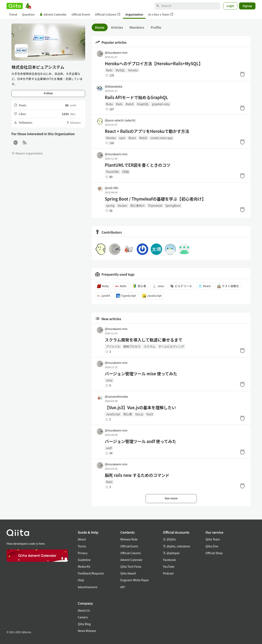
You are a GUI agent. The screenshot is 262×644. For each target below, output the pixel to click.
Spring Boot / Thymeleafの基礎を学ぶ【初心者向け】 (155, 199)
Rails (109, 70)
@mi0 (112, 188)
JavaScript (152, 296)
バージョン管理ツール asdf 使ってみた (141, 441)
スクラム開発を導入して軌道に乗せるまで (144, 340)
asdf (109, 448)
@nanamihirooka (116, 396)
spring (110, 206)
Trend (13, 14)
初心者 (139, 286)
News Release (87, 631)
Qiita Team (213, 539)
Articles (117, 27)
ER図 (126, 172)
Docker (122, 206)
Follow (48, 93)
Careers (83, 617)
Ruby (109, 104)
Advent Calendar (53, 14)
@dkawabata (113, 86)
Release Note (129, 539)
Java (158, 286)
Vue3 (150, 414)
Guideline (84, 560)
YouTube (169, 566)
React (132, 138)
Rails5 (130, 104)
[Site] (16, 143)
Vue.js (139, 414)
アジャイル (113, 346)
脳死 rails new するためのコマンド (137, 475)
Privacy (83, 553)
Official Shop (214, 553)
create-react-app (161, 138)
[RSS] (25, 143)
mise (109, 380)
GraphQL (143, 104)
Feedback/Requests (91, 573)
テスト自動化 (228, 286)
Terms (82, 546)
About (82, 539)
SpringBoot (173, 206)
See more (171, 498)
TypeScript (126, 296)
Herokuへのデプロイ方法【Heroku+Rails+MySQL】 (154, 64)
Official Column (108, 14)
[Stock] (242, 74)
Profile (156, 27)
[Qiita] (15, 6)
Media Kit (84, 566)
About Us (84, 610)
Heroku (133, 70)
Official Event (81, 14)
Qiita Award (128, 573)
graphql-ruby (161, 104)
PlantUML (113, 172)
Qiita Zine (212, 546)
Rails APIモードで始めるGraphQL (136, 97)
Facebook (169, 560)
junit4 (103, 296)
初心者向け (138, 206)
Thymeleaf (155, 206)
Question (28, 14)
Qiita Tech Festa (131, 566)
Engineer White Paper (135, 580)
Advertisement (88, 587)
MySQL (120, 70)
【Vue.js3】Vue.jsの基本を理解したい (140, 408)
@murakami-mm (116, 53)
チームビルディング (171, 346)
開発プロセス (132, 346)
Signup (247, 6)
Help (81, 580)
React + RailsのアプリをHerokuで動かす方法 (147, 131)
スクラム (150, 346)
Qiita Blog (84, 624)
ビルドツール (181, 286)
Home (100, 27)
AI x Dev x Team (161, 14)
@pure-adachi (120, 120)
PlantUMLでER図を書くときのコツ (138, 165)
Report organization (27, 153)
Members (137, 27)
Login (230, 6)
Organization (134, 14)
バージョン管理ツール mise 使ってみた (141, 374)
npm (122, 138)
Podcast (168, 573)
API (123, 587)
